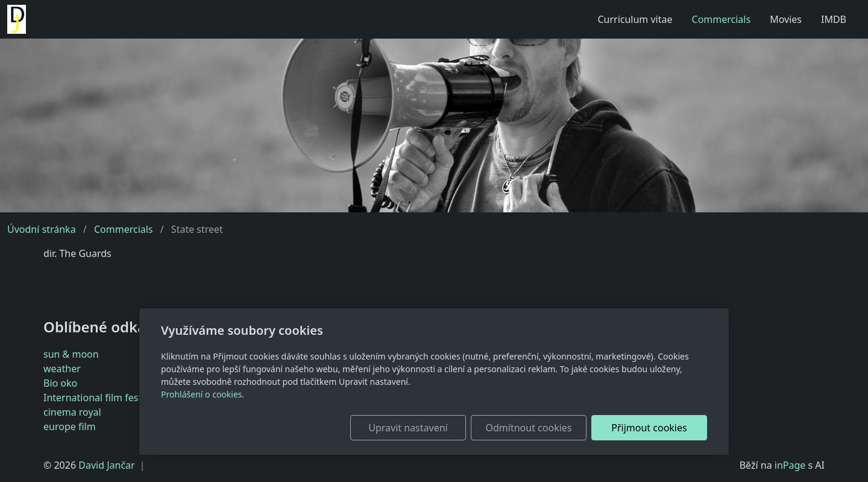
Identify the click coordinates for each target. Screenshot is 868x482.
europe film (70, 427)
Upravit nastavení (408, 428)
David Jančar (106, 465)
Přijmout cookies (649, 428)
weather (62, 369)
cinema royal (72, 412)
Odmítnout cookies (529, 428)
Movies (786, 19)
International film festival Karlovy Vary (129, 398)
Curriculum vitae (635, 19)
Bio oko (60, 383)
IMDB (834, 19)
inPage (790, 465)
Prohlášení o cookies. (203, 394)
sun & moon (71, 354)
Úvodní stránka (42, 229)
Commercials (722, 19)
